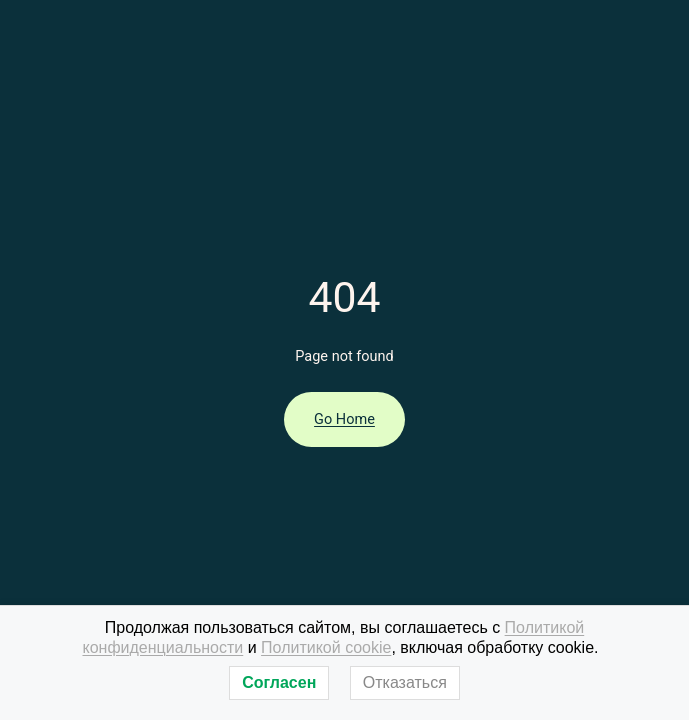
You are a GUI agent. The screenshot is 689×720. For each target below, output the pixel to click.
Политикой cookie (326, 647)
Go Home (344, 419)
